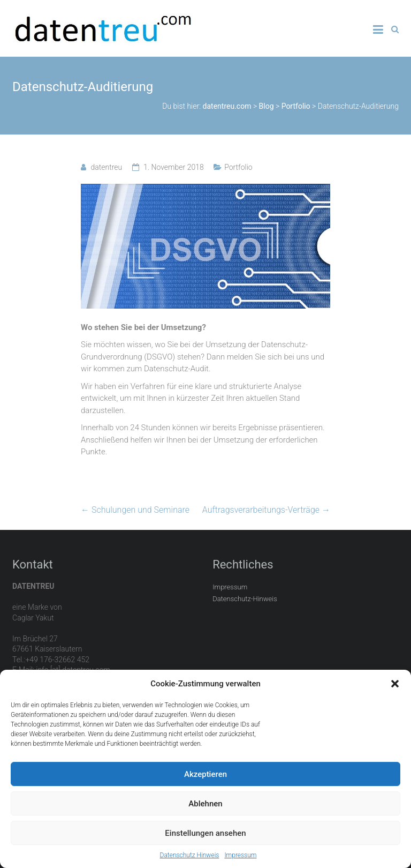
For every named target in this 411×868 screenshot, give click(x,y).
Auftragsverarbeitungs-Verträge (266, 510)
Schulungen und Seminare (135, 510)
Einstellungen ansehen (205, 833)
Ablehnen (205, 804)
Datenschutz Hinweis (190, 855)
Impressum (240, 855)
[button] (395, 684)
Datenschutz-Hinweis (245, 599)
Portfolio (238, 167)
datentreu (106, 167)
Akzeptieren (205, 774)
